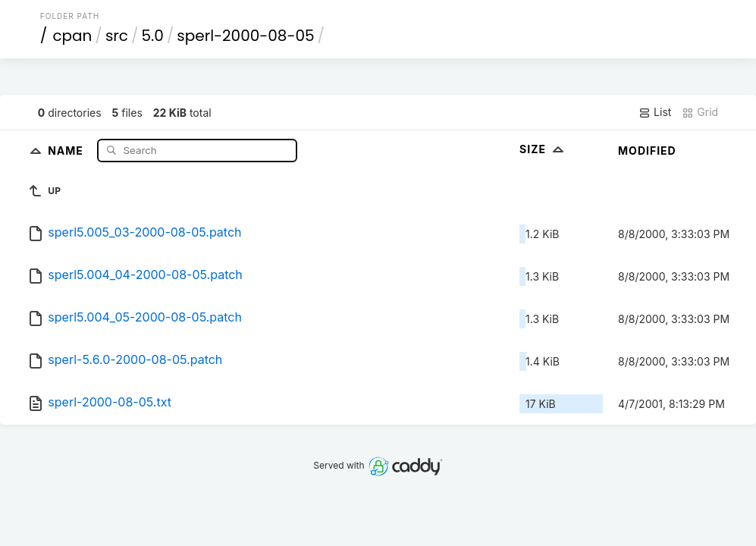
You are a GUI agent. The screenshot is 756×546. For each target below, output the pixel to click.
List (655, 112)
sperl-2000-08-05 (245, 36)
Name (67, 150)
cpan (72, 36)
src (117, 36)
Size (543, 149)
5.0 (152, 36)
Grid (700, 112)
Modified (647, 151)
